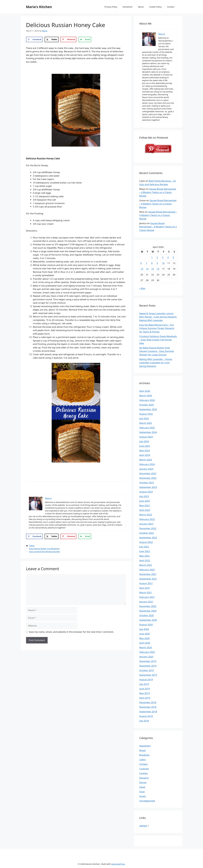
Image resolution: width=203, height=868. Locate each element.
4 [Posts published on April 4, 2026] (168, 257)
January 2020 (146, 657)
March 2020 (146, 647)
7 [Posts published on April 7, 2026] (146, 263)
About (141, 7)
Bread (143, 750)
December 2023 (148, 473)
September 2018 (148, 712)
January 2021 (146, 602)
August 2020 (146, 625)
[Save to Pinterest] (68, 39)
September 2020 (148, 620)
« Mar (142, 288)
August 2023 (146, 492)
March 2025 (146, 423)
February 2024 (147, 464)
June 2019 (145, 689)
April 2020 (145, 643)
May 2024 (145, 451)
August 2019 (146, 679)
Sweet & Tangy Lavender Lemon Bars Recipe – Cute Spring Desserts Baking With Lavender (158, 317)
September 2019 (148, 675)
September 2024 (148, 432)
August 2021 (146, 583)
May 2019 (145, 693)
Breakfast (144, 755)
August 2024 (146, 437)
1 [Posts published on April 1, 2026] (152, 257)
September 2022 (148, 538)
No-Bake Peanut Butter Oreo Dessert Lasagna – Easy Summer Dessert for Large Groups (157, 351)
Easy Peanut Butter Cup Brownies (44, 549)
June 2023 (145, 501)
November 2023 (148, 478)
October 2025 (147, 405)
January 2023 (146, 524)
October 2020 (147, 615)
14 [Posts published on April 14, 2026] (147, 269)
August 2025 (146, 414)
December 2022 (148, 528)
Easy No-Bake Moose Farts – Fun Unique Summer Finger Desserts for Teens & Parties (157, 328)
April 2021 (145, 588)
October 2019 (147, 670)
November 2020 (148, 611)
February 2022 (147, 570)
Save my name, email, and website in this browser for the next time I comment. (71, 632)
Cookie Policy (155, 7)
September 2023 (148, 487)
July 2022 (144, 547)
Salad (142, 787)
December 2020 (148, 606)
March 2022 (146, 565)
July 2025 (144, 418)
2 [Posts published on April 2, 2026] (157, 257)
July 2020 (144, 629)
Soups (143, 796)
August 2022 (146, 542)
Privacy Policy (111, 7)
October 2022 (147, 533)
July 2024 (144, 441)
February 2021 (147, 597)
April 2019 (145, 698)
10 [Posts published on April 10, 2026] (163, 263)
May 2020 (145, 638)
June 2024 (145, 446)
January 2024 (146, 469)
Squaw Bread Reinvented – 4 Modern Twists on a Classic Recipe (158, 192)
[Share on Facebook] (34, 39)
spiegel (143, 826)
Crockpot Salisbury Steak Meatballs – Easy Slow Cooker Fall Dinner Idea (158, 340)
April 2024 (145, 455)
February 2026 (147, 400)
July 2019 (144, 684)
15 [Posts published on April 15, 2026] (152, 269)
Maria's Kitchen (39, 7)
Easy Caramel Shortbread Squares (45, 552)
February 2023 (147, 519)
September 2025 (148, 409)
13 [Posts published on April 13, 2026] (142, 269)
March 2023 (146, 515)
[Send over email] (85, 39)
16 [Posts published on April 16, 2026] (158, 269)
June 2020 (145, 634)
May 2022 (145, 556)
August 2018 (146, 716)
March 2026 (146, 396)
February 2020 (147, 652)
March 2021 (146, 592)
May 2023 (145, 505)
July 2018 (144, 721)
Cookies (144, 773)
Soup (142, 792)
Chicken (144, 764)
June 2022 (145, 551)
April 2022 (145, 560)
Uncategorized (147, 801)
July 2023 (144, 496)
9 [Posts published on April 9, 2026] (157, 263)
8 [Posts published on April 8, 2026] (152, 263)
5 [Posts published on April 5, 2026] (173, 257)
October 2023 (147, 483)
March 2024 (146, 460)
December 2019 (148, 661)
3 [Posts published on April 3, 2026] (163, 257)
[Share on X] (52, 39)
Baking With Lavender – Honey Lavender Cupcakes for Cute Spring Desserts (156, 363)
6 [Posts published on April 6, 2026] (141, 263)
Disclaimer (128, 7)
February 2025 (147, 428)
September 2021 (148, 579)
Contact (171, 7)
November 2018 (148, 707)
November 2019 (148, 666)
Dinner (143, 782)
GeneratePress (118, 864)
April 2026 (145, 391)
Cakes (32, 546)
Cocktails (144, 769)
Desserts (144, 778)
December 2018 (148, 702)
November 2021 (148, 574)
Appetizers (145, 746)
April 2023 (145, 510)
